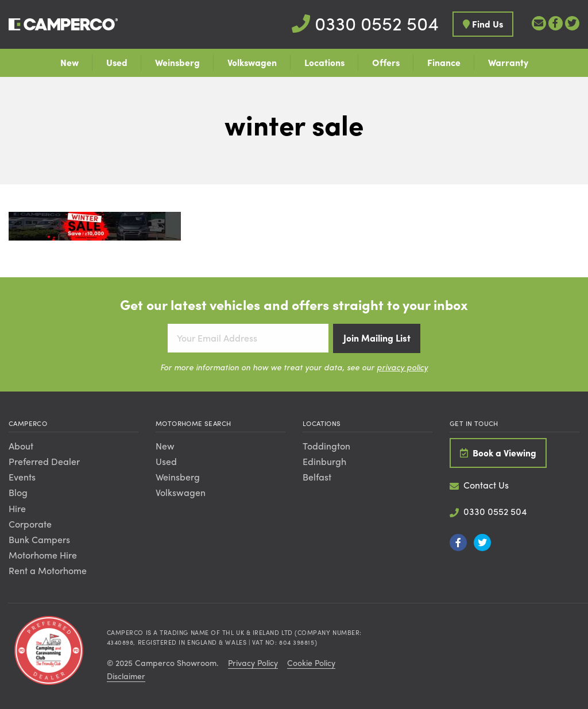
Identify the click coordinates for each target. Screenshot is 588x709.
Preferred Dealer (44, 461)
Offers (386, 62)
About (21, 446)
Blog (18, 492)
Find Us (483, 24)
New (69, 62)
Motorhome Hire (43, 555)
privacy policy (402, 367)
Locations (324, 62)
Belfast (317, 477)
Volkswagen (252, 62)
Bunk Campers (39, 539)
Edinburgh (324, 461)
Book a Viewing (498, 453)
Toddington (326, 446)
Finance (444, 62)
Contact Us (479, 485)
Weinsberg (177, 62)
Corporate (30, 524)
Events (22, 477)
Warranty (508, 62)
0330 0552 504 (365, 23)
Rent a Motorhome (48, 570)
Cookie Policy (311, 662)
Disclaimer (126, 676)
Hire (17, 508)
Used (117, 62)
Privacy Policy (253, 662)
